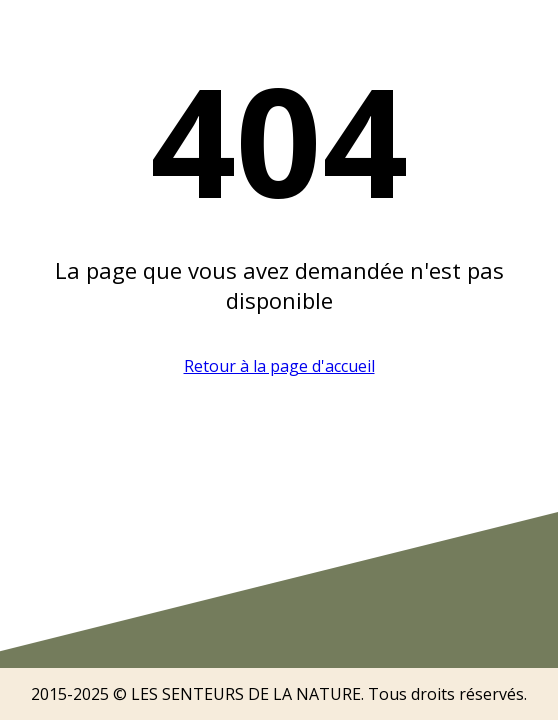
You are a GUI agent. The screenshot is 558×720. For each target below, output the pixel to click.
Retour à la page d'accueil (279, 366)
